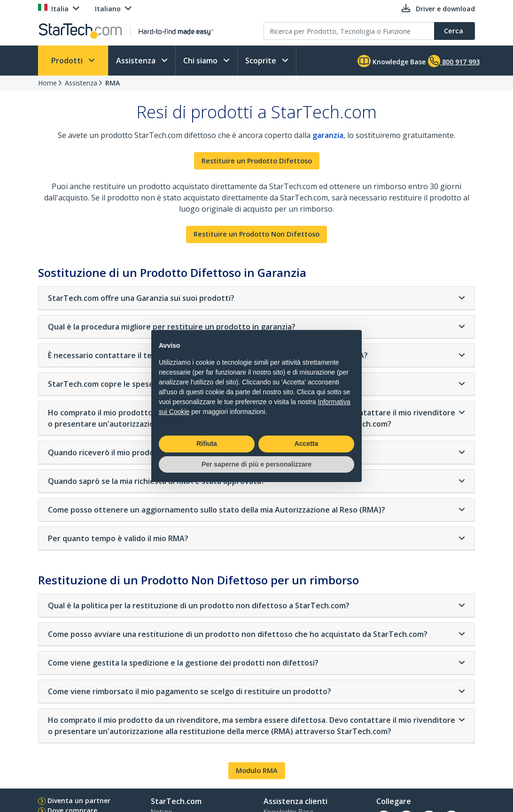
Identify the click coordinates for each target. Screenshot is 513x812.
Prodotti (68, 61)
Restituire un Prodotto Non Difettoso (256, 234)
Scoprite (262, 61)
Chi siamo (201, 61)
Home (47, 83)
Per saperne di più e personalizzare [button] (256, 464)
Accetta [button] (307, 444)
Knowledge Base (392, 61)
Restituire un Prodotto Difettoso (257, 161)
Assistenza (137, 61)
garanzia (328, 135)
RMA (113, 83)
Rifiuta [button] (207, 444)
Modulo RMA (257, 770)
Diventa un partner (79, 801)
